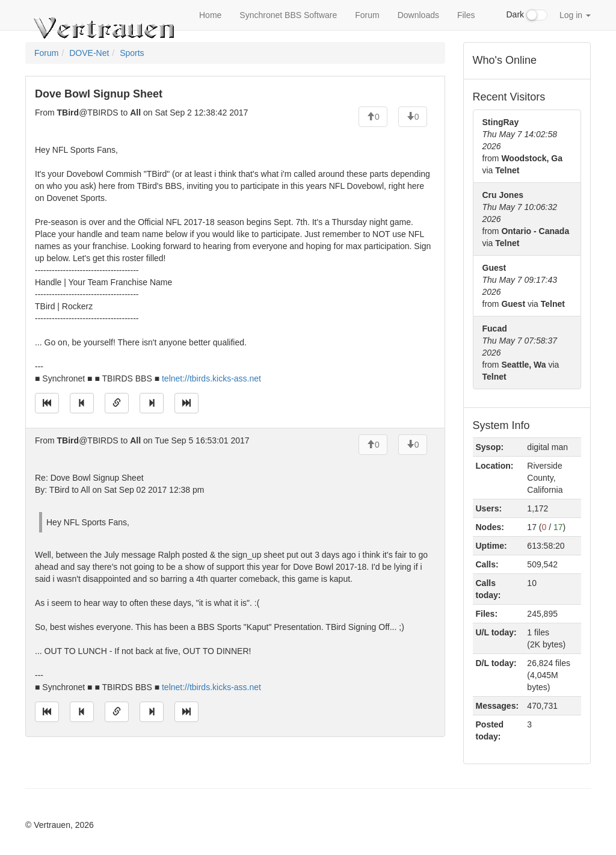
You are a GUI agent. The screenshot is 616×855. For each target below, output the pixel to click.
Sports (132, 53)
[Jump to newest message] (186, 403)
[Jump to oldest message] (47, 403)
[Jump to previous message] (82, 403)
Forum (367, 15)
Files (466, 15)
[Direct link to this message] (117, 403)
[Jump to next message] (152, 403)
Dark (527, 15)
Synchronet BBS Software (288, 15)
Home (210, 15)
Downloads (418, 15)
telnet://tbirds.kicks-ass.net (211, 378)
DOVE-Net (89, 53)
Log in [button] (575, 15)
